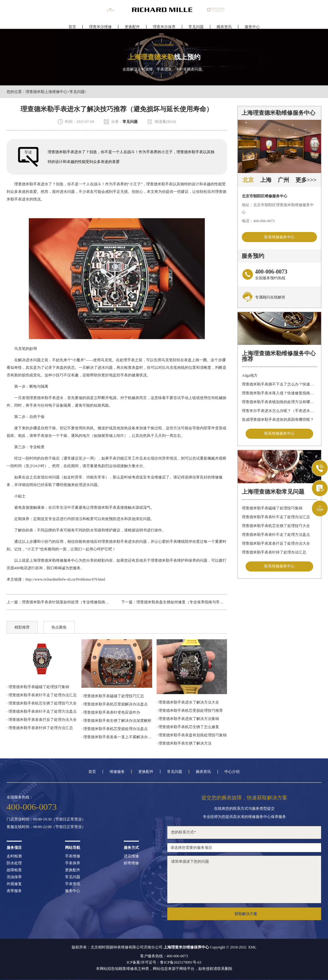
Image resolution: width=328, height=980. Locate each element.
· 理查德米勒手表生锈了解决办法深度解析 (116, 721)
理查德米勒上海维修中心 (46, 92)
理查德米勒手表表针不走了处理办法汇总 (276, 519)
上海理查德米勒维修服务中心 (54, 560)
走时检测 (14, 856)
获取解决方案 (246, 914)
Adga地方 (250, 376)
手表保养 (73, 863)
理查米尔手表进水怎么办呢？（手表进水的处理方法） (279, 412)
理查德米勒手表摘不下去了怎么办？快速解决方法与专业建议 (279, 385)
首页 (72, 24)
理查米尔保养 (164, 24)
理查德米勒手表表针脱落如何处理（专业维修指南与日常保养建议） (79, 602)
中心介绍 (232, 772)
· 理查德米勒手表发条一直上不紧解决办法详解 (117, 737)
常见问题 (196, 24)
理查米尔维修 (100, 24)
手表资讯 (73, 884)
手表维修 (73, 856)
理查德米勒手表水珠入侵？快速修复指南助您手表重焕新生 (279, 394)
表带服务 (14, 891)
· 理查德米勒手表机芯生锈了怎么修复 (188, 727)
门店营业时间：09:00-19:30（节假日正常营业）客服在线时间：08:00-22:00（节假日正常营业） (46, 823)
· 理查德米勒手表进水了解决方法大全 (188, 702)
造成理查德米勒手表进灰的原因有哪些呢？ (278, 420)
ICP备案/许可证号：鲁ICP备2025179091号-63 (164, 962)
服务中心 (252, 24)
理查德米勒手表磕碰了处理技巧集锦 (272, 510)
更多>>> (306, 180)
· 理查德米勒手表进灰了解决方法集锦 (188, 719)
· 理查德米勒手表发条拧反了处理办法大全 (42, 720)
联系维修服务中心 (279, 237)
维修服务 (117, 772)
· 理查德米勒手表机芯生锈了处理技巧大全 (42, 703)
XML (252, 947)
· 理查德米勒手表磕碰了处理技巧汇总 (113, 696)
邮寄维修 (131, 863)
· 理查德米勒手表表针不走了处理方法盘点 (42, 711)
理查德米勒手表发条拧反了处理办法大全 (276, 545)
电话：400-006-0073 (258, 221)
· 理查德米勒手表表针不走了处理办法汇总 (42, 695)
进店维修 (131, 856)
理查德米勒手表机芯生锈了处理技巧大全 (276, 528)
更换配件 (132, 24)
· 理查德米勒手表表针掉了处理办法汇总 (40, 728)
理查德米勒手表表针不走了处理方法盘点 (276, 536)
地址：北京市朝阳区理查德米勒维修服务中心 (278, 209)
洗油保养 (14, 877)
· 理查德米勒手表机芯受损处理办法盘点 (115, 729)
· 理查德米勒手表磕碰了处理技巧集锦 (38, 687)
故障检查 (14, 870)
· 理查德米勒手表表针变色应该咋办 (111, 712)
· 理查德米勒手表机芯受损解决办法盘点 (115, 704)
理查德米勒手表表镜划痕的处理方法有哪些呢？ (279, 403)
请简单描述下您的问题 (244, 879)
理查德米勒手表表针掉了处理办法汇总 (274, 554)
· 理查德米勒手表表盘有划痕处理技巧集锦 (192, 735)
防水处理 (14, 863)
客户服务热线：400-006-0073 (164, 956)
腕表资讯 (224, 24)
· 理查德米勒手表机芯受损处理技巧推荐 (190, 710)
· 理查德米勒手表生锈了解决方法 (184, 743)
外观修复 (14, 884)
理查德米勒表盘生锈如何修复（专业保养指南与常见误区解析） (189, 602)
